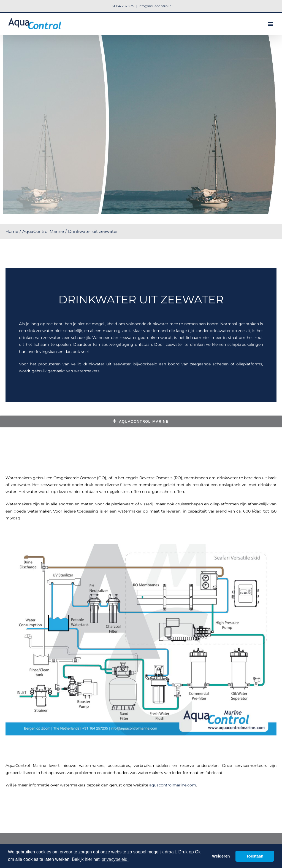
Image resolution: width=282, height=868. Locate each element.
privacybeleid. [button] (115, 859)
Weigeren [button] (221, 856)
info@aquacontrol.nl (155, 6)
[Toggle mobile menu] (271, 24)
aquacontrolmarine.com (173, 785)
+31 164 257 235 (122, 6)
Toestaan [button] (255, 856)
